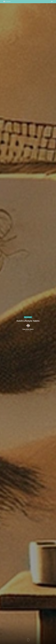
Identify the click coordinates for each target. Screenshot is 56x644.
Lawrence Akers (28, 329)
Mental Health (28, 317)
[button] (52, 2)
